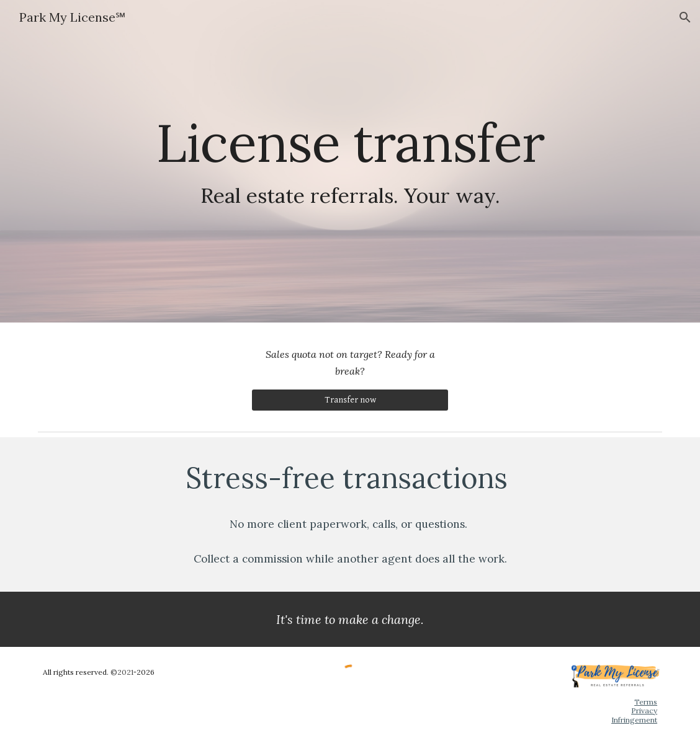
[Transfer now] (350, 400)
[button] (685, 17)
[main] (350, 162)
